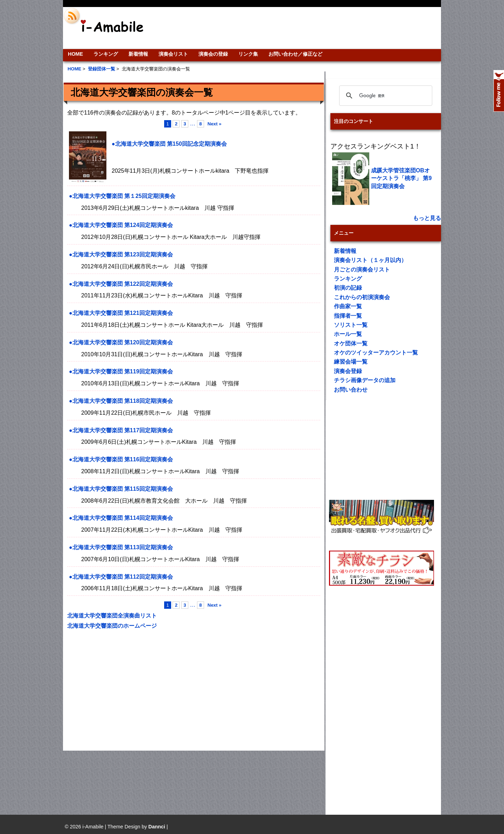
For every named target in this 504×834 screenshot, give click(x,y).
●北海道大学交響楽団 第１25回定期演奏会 (122, 196)
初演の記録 (348, 288)
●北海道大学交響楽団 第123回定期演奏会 (121, 254)
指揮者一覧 (348, 316)
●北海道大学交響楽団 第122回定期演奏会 (121, 284)
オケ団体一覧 (351, 343)
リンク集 (248, 54)
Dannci (157, 827)
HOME (75, 54)
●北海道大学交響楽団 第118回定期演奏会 (121, 401)
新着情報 (138, 54)
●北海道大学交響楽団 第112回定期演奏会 (121, 577)
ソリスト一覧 (351, 325)
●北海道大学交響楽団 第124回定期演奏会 (121, 225)
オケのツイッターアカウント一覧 (376, 353)
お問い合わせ (351, 390)
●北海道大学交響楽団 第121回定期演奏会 (121, 313)
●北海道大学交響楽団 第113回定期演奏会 (121, 547)
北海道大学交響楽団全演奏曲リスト (112, 616)
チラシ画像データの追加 (365, 380)
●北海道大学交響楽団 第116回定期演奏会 (121, 459)
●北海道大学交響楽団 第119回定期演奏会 (121, 371)
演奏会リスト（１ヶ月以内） (370, 260)
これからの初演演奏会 (362, 297)
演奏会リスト (173, 54)
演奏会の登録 (213, 54)
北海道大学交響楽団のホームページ (112, 626)
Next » (215, 124)
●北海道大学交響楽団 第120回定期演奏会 (121, 342)
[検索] (385, 96)
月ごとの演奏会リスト (362, 270)
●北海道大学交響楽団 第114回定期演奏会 (121, 518)
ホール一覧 (348, 334)
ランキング (106, 54)
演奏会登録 (348, 371)
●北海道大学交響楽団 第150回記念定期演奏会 (169, 144)
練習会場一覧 (351, 362)
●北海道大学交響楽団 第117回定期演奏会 (121, 430)
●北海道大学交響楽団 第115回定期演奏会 (121, 489)
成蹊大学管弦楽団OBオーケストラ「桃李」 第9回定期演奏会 (401, 178)
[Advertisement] (300, 28)
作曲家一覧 (348, 306)
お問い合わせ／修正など (295, 54)
